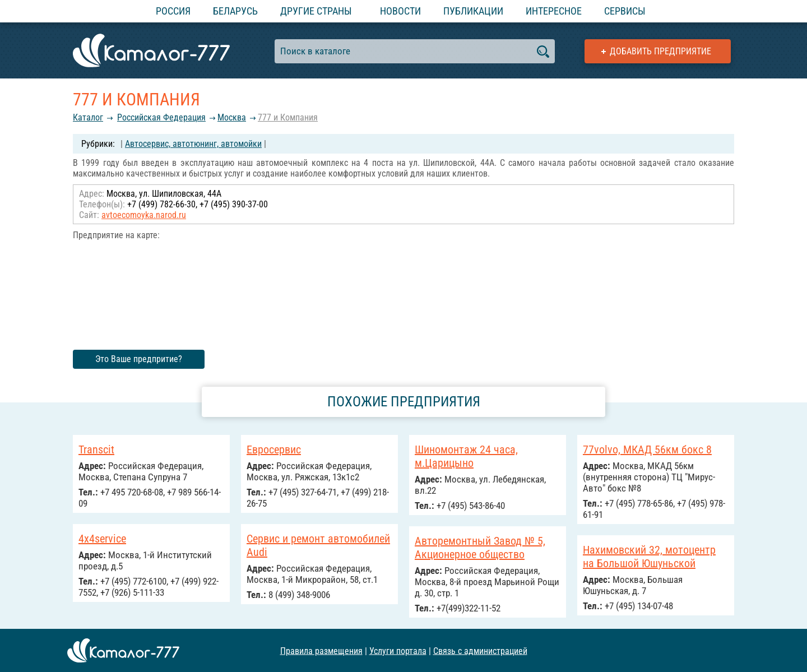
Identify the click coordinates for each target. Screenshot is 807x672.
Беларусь (235, 11)
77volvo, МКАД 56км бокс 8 (647, 449)
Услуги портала (398, 650)
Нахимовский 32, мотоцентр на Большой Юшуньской (649, 557)
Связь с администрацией (480, 650)
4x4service (102, 539)
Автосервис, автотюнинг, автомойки (193, 144)
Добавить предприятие (660, 51)
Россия (173, 11)
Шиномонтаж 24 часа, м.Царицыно (466, 456)
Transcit (96, 449)
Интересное (554, 11)
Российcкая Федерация (161, 117)
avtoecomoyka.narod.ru (144, 215)
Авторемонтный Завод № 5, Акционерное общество (480, 548)
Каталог (88, 117)
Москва (232, 117)
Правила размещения (321, 650)
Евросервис (274, 449)
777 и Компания (288, 117)
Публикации (473, 11)
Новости (400, 11)
